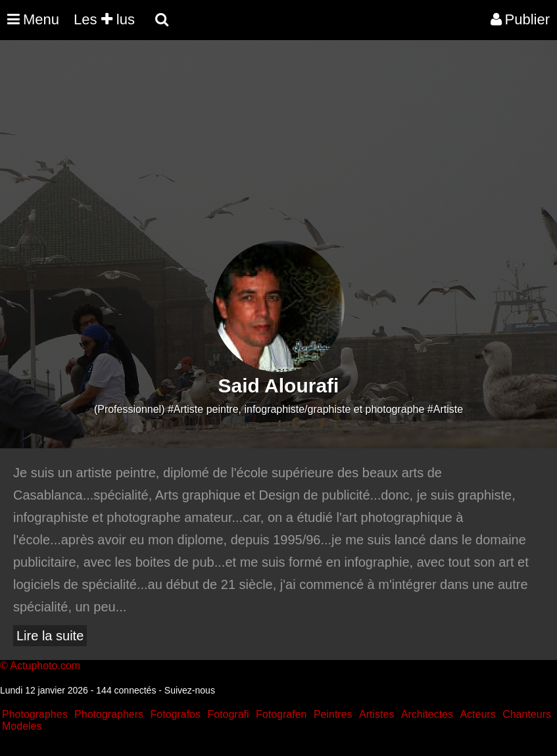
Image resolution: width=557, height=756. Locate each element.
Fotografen (281, 714)
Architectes (427, 714)
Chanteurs (527, 714)
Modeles (22, 726)
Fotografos (176, 714)
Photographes (35, 714)
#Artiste (445, 409)
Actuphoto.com (45, 666)
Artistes (376, 714)
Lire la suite (50, 636)
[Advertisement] (239, 149)
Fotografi (228, 714)
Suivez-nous (190, 690)
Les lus (104, 19)
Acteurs (477, 714)
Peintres (333, 714)
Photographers (109, 714)
